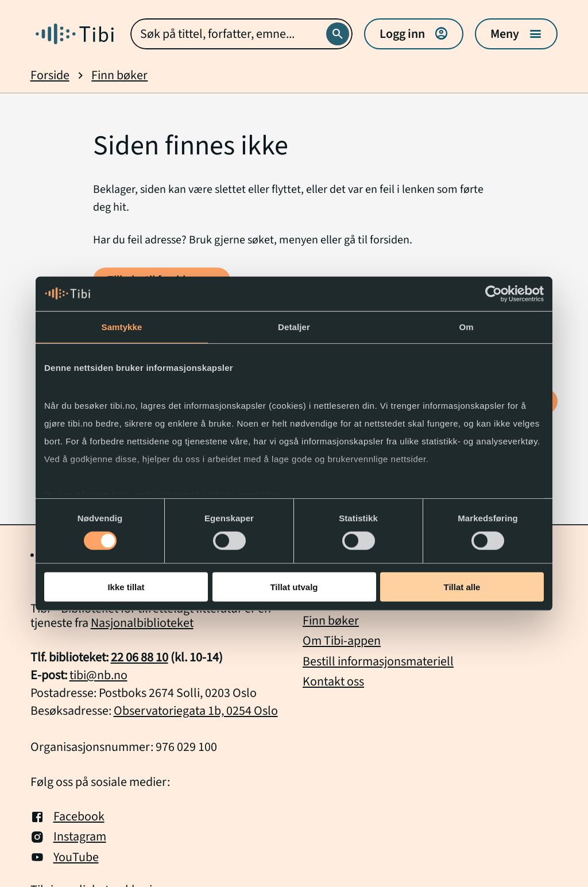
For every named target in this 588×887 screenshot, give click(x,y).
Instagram (68, 837)
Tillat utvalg (294, 587)
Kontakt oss (333, 681)
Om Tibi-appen (342, 641)
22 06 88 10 (140, 657)
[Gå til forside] (75, 34)
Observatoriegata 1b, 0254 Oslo (196, 711)
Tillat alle (462, 587)
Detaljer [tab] (294, 326)
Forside (50, 75)
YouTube (65, 857)
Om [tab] (466, 326)
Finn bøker (119, 75)
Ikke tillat (126, 587)
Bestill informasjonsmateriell (378, 661)
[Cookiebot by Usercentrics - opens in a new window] (494, 293)
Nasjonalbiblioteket (142, 623)
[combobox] (242, 34)
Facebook (67, 817)
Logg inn (414, 34)
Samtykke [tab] (122, 326)
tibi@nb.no (98, 675)
